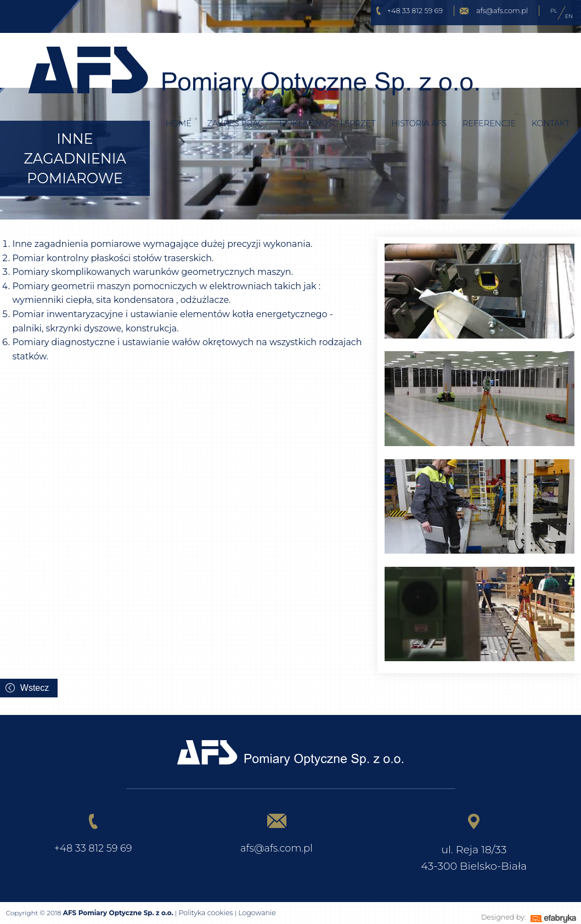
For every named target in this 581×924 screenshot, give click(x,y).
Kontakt (551, 102)
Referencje (489, 102)
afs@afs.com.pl (502, 11)
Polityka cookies (204, 913)
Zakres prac (236, 102)
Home (179, 102)
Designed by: (497, 913)
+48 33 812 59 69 (415, 11)
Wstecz (35, 688)
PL (554, 11)
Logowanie (253, 913)
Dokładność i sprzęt (327, 102)
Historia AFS (419, 102)
